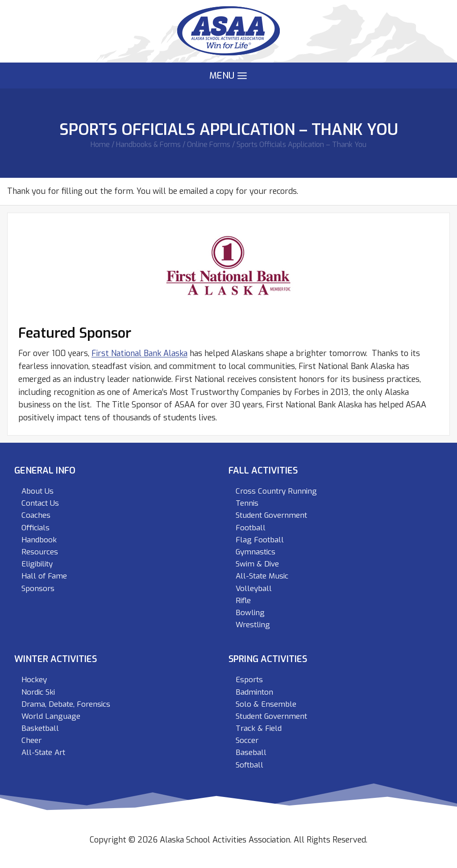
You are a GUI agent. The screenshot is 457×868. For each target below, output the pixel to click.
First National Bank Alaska (139, 353)
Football (251, 528)
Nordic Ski (38, 692)
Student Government (271, 515)
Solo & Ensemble (266, 704)
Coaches (36, 515)
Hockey (34, 680)
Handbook (39, 540)
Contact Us (40, 503)
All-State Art (43, 753)
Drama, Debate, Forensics (66, 704)
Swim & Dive (257, 564)
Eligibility (37, 564)
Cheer (31, 740)
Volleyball (254, 589)
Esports (249, 680)
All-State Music (262, 576)
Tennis (247, 503)
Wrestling (253, 625)
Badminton (254, 692)
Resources (40, 552)
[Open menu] (228, 76)
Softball (249, 765)
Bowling (250, 613)
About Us (37, 491)
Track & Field (259, 728)
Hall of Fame (44, 576)
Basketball (40, 728)
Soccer (247, 740)
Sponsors (38, 589)
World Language (51, 716)
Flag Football (260, 540)
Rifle (243, 601)
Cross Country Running (276, 491)
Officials (35, 528)
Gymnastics (256, 552)
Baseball (251, 753)
